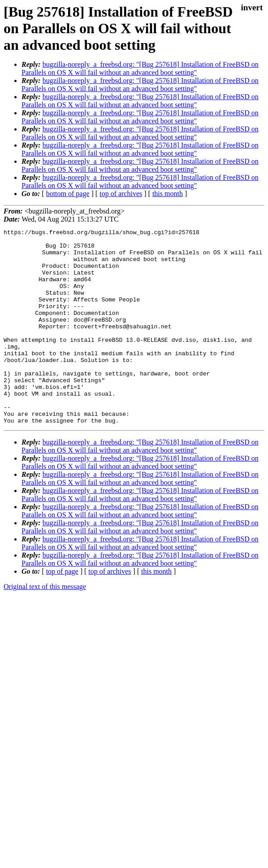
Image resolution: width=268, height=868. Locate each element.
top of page (62, 610)
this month (168, 194)
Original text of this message (45, 626)
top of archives (121, 194)
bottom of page (68, 194)
